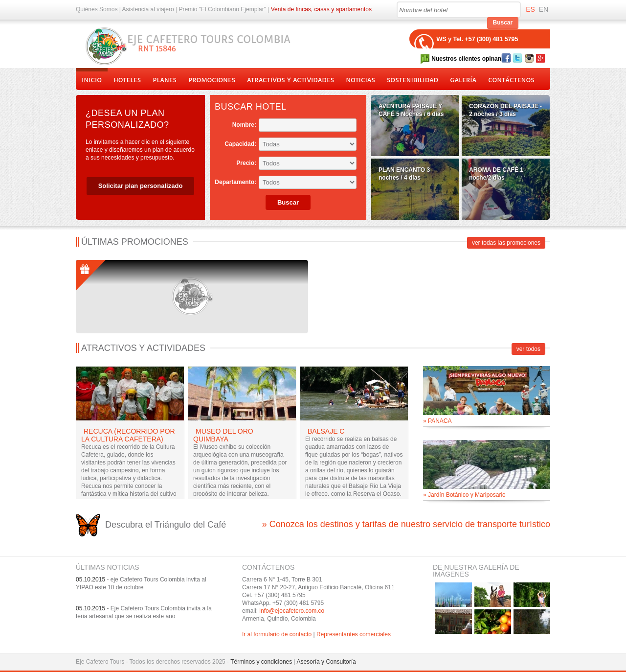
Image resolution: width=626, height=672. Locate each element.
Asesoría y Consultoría (326, 662)
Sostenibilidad (413, 80)
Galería (463, 80)
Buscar (503, 23)
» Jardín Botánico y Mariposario (464, 495)
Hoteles (127, 80)
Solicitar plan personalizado (141, 186)
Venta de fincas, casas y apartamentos (321, 9)
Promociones (212, 80)
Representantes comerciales (354, 634)
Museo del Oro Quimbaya (223, 435)
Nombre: (244, 125)
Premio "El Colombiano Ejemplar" (222, 9)
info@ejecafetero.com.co (292, 611)
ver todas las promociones (506, 243)
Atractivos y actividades (291, 80)
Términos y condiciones (261, 662)
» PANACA (437, 421)
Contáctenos (511, 80)
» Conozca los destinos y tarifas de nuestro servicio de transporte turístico (406, 524)
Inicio (92, 80)
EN (544, 9)
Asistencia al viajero (148, 9)
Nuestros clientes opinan (466, 59)
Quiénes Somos (97, 9)
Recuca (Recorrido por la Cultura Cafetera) (128, 435)
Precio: (246, 163)
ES (530, 9)
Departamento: (235, 182)
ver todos (528, 349)
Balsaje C (326, 431)
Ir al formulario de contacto (277, 634)
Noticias (360, 80)
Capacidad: (240, 144)
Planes (165, 80)
